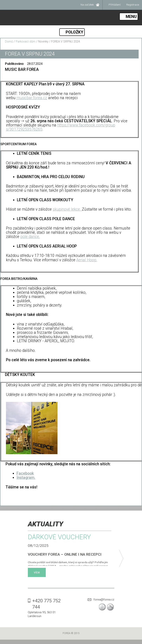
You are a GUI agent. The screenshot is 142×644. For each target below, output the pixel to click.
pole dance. (30, 237)
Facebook (25, 473)
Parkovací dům (26, 41)
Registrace (133, 5)
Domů (9, 41)
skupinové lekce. (67, 209)
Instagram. (26, 478)
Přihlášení (115, 5)
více (37, 572)
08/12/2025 (38, 546)
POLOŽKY (74, 32)
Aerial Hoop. (87, 260)
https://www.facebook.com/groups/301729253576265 (61, 127)
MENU (131, 17)
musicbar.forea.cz (32, 98)
